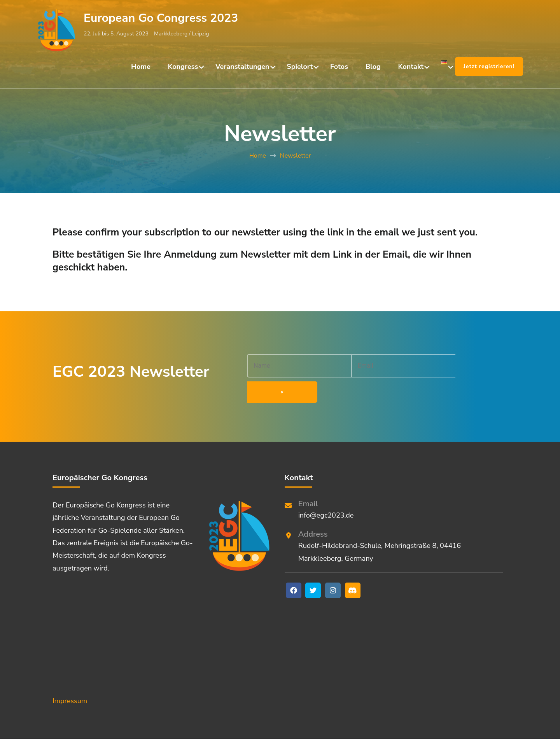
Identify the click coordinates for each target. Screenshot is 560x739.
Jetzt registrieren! (489, 66)
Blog (373, 67)
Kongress (183, 67)
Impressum (70, 678)
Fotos (339, 67)
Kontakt (411, 67)
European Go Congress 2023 (161, 18)
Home (141, 67)
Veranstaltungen (242, 67)
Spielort (300, 67)
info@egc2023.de (326, 493)
